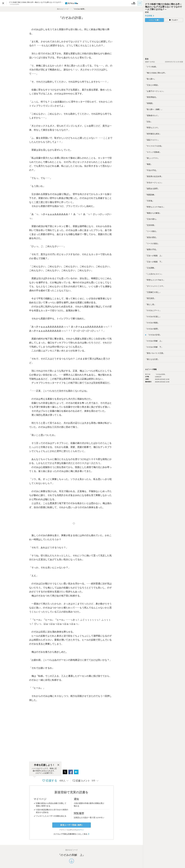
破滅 (147, 12)
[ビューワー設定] (133, 3)
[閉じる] (58, 765)
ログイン (81, 830)
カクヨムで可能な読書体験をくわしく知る (71, 834)
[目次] (140, 3)
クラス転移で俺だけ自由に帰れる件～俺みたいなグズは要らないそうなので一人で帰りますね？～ (163, 7)
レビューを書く (154, 20)
